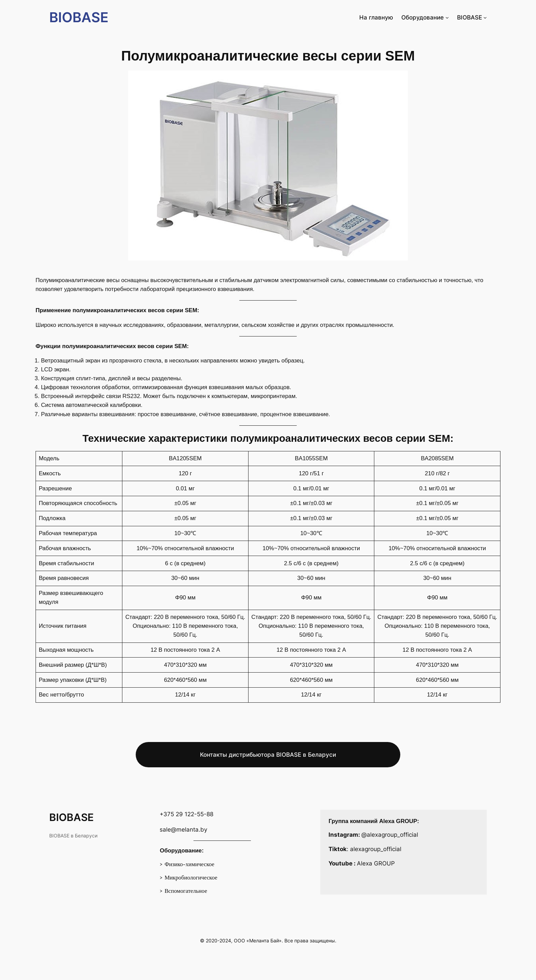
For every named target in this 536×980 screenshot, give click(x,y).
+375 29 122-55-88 (186, 814)
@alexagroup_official (390, 835)
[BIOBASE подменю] (485, 17)
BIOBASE (79, 17)
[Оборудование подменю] (447, 17)
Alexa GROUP (376, 863)
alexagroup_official (376, 849)
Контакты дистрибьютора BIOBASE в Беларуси (268, 755)
